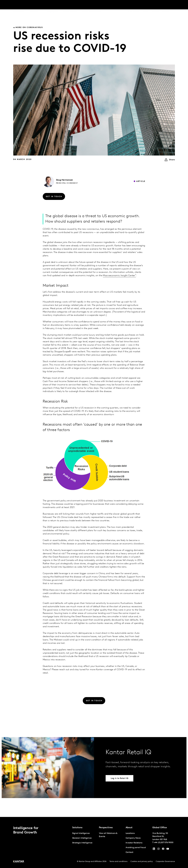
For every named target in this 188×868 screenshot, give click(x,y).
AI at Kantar (134, 5)
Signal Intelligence (81, 833)
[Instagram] (158, 849)
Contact (166, 5)
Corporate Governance (165, 862)
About (145, 5)
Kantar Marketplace (92, 5)
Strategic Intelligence (82, 843)
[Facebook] (163, 849)
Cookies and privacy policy (142, 862)
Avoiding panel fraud (136, 848)
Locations (130, 833)
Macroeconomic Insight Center (119, 287)
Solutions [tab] (34, 5)
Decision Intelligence (82, 838)
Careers (155, 5)
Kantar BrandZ (70, 5)
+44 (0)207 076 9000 (163, 843)
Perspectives (52, 5)
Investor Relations (134, 843)
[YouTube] (154, 849)
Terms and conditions (118, 862)
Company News (133, 838)
